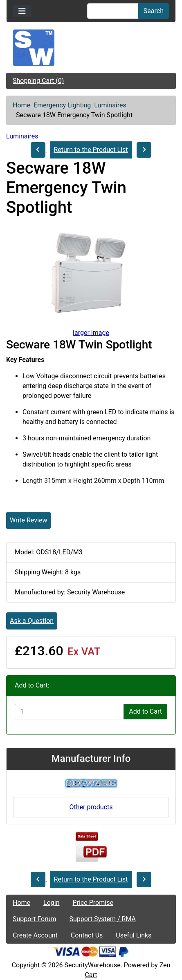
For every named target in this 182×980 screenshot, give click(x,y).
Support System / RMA (103, 919)
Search (154, 11)
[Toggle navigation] (22, 11)
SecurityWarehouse (92, 965)
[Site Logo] (91, 48)
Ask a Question (32, 621)
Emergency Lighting (62, 105)
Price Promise (93, 903)
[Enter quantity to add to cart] (69, 712)
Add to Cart (145, 711)
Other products (91, 807)
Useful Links (134, 935)
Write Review (28, 520)
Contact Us (87, 935)
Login (51, 903)
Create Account (35, 935)
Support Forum (35, 919)
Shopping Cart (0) (38, 81)
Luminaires (110, 105)
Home (21, 105)
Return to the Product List (91, 150)
